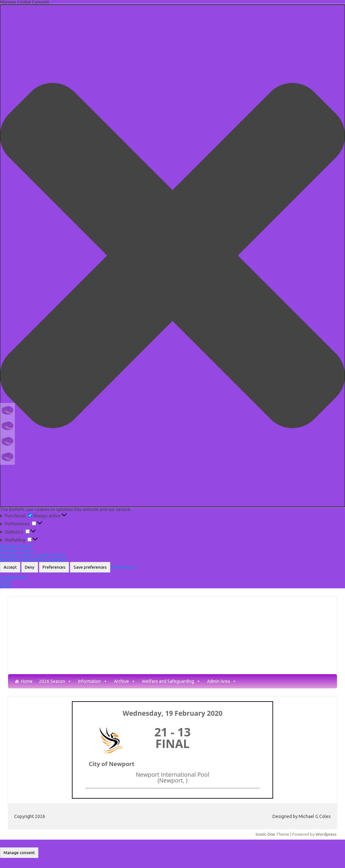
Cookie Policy (13, 577)
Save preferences (90, 567)
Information (93, 681)
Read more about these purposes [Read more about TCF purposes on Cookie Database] (33, 560)
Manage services (17, 551)
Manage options (16, 546)
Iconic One (265, 834)
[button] (172, 256)
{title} (6, 586)
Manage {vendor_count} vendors (33, 555)
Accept (10, 567)
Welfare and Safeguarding (171, 681)
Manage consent (19, 853)
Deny (30, 567)
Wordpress (326, 834)
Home (6, 582)
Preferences (54, 567)
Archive (125, 681)
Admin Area (222, 681)
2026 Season (55, 681)
